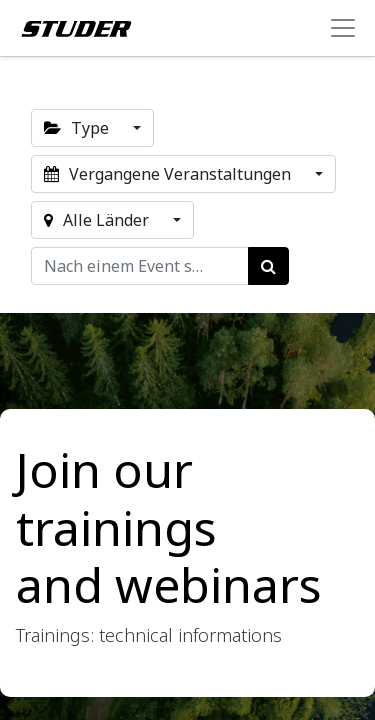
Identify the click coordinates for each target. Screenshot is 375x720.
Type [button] (78, 128)
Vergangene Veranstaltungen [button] (169, 174)
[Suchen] (268, 266)
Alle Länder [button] (98, 220)
